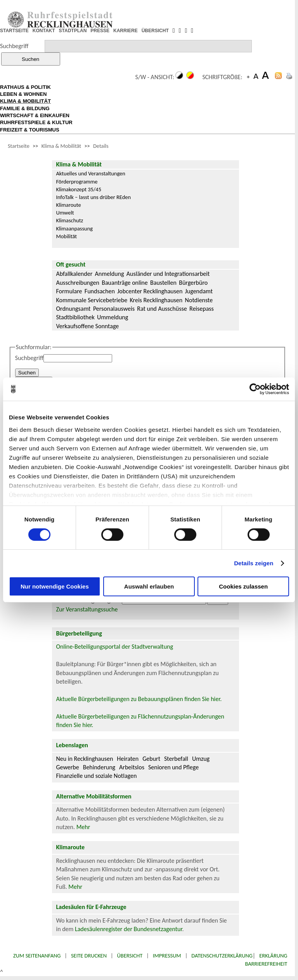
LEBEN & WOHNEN (23, 94)
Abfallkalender (74, 274)
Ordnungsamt (73, 309)
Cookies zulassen (243, 586)
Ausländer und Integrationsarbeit (168, 274)
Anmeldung (110, 274)
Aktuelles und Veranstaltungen (90, 173)
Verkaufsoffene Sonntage (87, 326)
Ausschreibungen (77, 283)
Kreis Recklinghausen (156, 300)
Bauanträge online (125, 283)
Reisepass (202, 309)
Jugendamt (199, 291)
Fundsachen (100, 291)
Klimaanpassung (74, 229)
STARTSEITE (14, 31)
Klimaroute (68, 205)
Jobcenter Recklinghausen (150, 291)
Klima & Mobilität (61, 146)
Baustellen (163, 283)
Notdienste (199, 300)
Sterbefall (176, 759)
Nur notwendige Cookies (55, 586)
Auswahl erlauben (149, 586)
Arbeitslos (132, 767)
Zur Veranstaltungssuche (87, 609)
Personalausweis (114, 309)
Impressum (167, 956)
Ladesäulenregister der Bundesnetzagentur (129, 929)
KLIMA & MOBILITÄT (25, 101)
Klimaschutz (69, 220)
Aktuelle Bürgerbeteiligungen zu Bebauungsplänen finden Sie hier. (139, 699)
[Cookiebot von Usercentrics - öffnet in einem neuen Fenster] (255, 389)
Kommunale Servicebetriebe (92, 300)
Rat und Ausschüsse (162, 309)
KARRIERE (126, 31)
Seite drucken (89, 956)
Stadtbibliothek (75, 317)
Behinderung (99, 767)
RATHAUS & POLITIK (25, 87)
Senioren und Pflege (173, 767)
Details (101, 146)
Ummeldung (113, 317)
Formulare (69, 291)
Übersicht (130, 956)
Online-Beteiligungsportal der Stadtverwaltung (114, 647)
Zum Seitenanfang (37, 956)
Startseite (19, 146)
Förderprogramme (77, 182)
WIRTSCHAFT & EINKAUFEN (35, 115)
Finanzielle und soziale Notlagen (96, 776)
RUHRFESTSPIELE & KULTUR (36, 122)
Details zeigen (254, 563)
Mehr (83, 827)
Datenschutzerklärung (222, 956)
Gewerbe (67, 767)
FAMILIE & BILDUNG (25, 108)
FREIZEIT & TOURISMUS (30, 130)
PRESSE (100, 31)
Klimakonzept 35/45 (79, 189)
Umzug (201, 759)
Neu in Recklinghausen (84, 759)
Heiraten (128, 759)
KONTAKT (44, 31)
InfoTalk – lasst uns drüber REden (93, 197)
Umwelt (65, 213)
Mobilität (66, 236)
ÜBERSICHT (155, 31)
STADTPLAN (73, 31)
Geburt (151, 759)
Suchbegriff (14, 46)
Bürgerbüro (193, 283)
